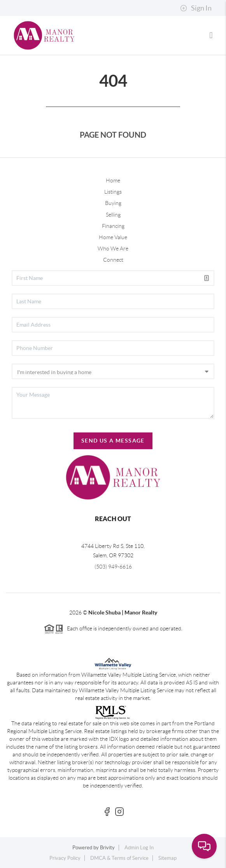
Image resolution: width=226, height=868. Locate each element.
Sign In (196, 8)
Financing (113, 226)
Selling (113, 215)
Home (113, 180)
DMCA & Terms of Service (119, 858)
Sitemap (167, 858)
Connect (113, 260)
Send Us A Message (113, 441)
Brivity (107, 848)
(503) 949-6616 (113, 567)
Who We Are (113, 248)
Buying (113, 203)
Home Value (113, 237)
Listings (113, 192)
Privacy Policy (65, 858)
